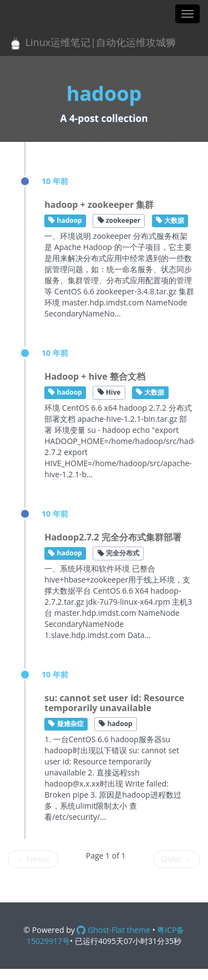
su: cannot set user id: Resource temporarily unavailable (114, 703)
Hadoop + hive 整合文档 (95, 376)
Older (176, 859)
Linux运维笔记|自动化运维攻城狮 (92, 43)
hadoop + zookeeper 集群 (99, 205)
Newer (33, 859)
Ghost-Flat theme (113, 930)
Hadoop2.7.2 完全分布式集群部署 (113, 537)
